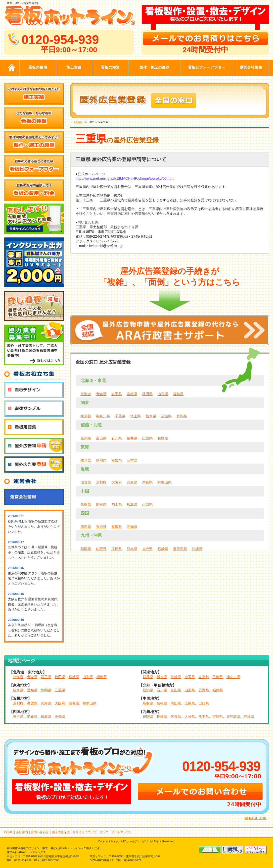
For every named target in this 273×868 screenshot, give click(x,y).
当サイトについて (85, 832)
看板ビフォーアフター (207, 67)
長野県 (163, 438)
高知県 (132, 527)
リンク (104, 832)
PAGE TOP (258, 818)
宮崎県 (163, 549)
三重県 (132, 460)
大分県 (147, 549)
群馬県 (182, 416)
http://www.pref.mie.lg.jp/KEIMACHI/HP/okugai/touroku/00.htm (125, 178)
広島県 (132, 504)
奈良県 (147, 482)
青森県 (101, 394)
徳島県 (86, 527)
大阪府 (117, 482)
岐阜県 (86, 460)
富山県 (101, 438)
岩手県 (117, 394)
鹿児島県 (180, 549)
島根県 (101, 504)
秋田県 (147, 394)
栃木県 (151, 416)
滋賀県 (86, 482)
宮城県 (132, 394)
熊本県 (132, 549)
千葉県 (120, 416)
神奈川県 (103, 416)
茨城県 (166, 416)
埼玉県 (136, 416)
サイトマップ (120, 832)
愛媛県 (117, 527)
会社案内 (22, 832)
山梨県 (147, 438)
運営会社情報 (251, 67)
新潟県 (86, 438)
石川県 (117, 438)
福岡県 (86, 549)
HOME (78, 122)
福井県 (132, 438)
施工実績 (74, 67)
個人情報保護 (61, 832)
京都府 (101, 482)
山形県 (163, 394)
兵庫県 (132, 482)
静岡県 (101, 460)
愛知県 (117, 460)
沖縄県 (197, 549)
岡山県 (117, 504)
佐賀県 (101, 549)
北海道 (86, 394)
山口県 (147, 504)
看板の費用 (38, 67)
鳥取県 (86, 504)
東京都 (86, 416)
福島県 (178, 394)
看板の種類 (110, 67)
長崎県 (117, 549)
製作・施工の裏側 (154, 67)
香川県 (101, 527)
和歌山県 (165, 482)
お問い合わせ (40, 832)
